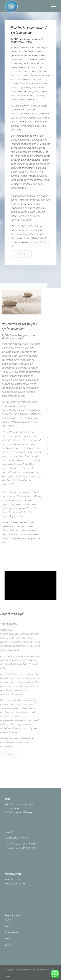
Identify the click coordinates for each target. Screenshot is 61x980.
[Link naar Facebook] (50, 973)
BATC (7, 920)
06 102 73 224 (30, 848)
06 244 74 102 (30, 844)
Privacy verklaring (15, 884)
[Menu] (52, 6)
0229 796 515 (21, 838)
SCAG (8, 945)
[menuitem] (52, 6)
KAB (7, 939)
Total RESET (11, 932)
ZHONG (9, 926)
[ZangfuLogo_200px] (25, 6)
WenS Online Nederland (44, 970)
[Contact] (21, 254)
